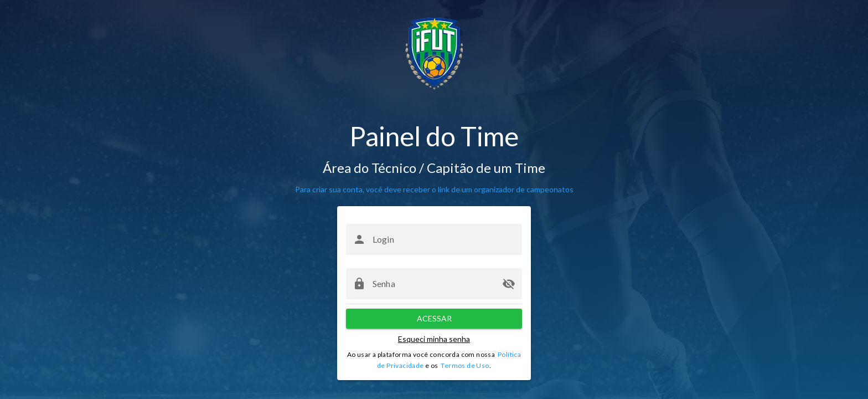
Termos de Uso (465, 365)
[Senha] (434, 284)
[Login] (444, 239)
